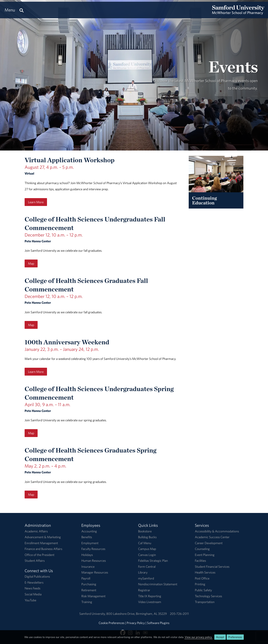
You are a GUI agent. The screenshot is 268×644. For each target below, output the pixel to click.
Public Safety (203, 590)
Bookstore (145, 531)
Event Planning (205, 555)
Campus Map (147, 549)
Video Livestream (150, 602)
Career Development (209, 543)
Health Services (205, 572)
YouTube (30, 600)
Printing (200, 584)
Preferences (235, 637)
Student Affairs (35, 561)
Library (143, 572)
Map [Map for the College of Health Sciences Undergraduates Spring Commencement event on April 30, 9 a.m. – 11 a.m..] (31, 433)
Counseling (202, 549)
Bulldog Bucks (147, 537)
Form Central (147, 567)
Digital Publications (37, 576)
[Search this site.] (22, 10)
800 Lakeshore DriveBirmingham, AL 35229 (137, 614)
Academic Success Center (212, 537)
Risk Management (93, 596)
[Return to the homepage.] (238, 13)
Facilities (200, 561)
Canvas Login (147, 555)
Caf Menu (145, 543)
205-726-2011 (179, 614)
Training (87, 602)
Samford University (93, 614)
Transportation (205, 602)
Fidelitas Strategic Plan (153, 561)
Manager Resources (95, 572)
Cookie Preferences (112, 623)
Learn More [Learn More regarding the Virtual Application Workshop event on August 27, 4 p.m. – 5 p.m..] (36, 202)
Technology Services (208, 596)
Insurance (88, 567)
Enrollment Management (41, 543)
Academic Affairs (36, 531)
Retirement (89, 590)
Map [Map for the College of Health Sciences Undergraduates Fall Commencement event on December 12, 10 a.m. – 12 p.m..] (31, 263)
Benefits (87, 537)
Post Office (202, 578)
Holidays (87, 555)
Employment (90, 543)
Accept (220, 637)
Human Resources (94, 561)
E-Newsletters (34, 582)
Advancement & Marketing (43, 537)
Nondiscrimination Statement (158, 584)
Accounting (89, 531)
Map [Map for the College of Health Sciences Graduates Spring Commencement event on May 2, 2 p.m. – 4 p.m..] (31, 495)
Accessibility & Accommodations (217, 531)
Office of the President (39, 555)
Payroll (86, 578)
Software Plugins (158, 623)
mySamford (146, 578)
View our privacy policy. (199, 637)
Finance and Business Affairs (43, 549)
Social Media (33, 594)
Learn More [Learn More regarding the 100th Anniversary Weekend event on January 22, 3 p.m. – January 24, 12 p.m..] (36, 372)
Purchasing (89, 584)
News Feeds (32, 588)
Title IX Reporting (150, 596)
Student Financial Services (212, 567)
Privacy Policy (136, 623)
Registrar (144, 590)
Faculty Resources (93, 549)
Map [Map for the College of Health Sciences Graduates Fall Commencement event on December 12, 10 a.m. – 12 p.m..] (31, 325)
